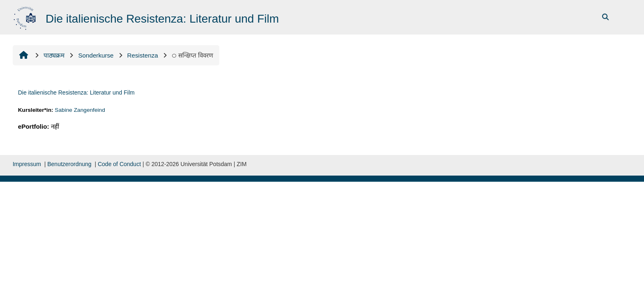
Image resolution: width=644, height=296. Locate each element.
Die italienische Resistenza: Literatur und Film (76, 92)
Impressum (27, 164)
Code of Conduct (119, 164)
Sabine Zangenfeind (80, 110)
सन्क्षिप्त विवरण (192, 55)
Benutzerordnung (69, 164)
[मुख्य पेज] (26, 17)
